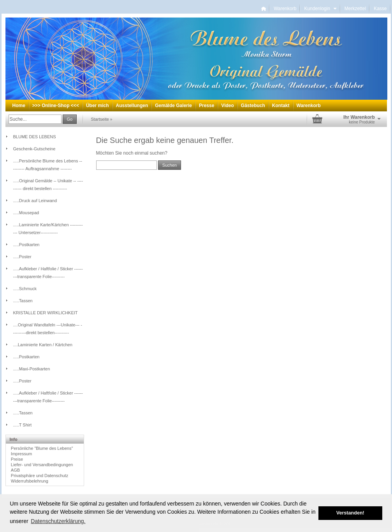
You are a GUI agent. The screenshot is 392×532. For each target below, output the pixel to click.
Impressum (21, 454)
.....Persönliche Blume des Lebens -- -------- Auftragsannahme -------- (48, 165)
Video (227, 106)
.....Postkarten (26, 245)
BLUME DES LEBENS (35, 137)
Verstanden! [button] (350, 513)
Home (19, 106)
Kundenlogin (320, 9)
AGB (15, 470)
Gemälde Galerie (173, 106)
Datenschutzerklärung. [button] (58, 521)
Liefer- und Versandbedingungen (42, 465)
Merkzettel (355, 9)
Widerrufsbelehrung (30, 481)
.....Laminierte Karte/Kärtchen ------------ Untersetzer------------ (48, 229)
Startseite (100, 119)
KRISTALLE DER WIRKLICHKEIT (46, 313)
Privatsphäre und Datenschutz (40, 476)
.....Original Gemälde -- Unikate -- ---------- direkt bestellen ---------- (48, 185)
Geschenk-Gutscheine (34, 149)
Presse (207, 106)
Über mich (98, 106)
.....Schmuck (25, 289)
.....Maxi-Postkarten (32, 369)
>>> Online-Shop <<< (56, 106)
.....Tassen (23, 301)
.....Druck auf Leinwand (35, 201)
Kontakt (281, 106)
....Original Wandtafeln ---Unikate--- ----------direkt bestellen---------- (48, 329)
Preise (17, 459)
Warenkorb (285, 9)
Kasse (380, 9)
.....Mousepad (26, 213)
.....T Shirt (22, 425)
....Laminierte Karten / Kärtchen (43, 345)
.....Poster (22, 257)
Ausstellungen (132, 106)
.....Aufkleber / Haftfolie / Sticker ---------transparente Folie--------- (48, 273)
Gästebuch (253, 106)
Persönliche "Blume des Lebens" (42, 448)
